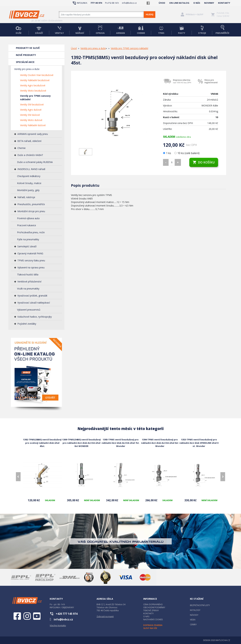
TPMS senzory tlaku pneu (31, 260)
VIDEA (193, 620)
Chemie (22, 148)
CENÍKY (193, 625)
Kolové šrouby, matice (29, 183)
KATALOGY (195, 610)
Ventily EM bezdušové (32, 104)
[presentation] (18, 477)
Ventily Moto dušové (31, 120)
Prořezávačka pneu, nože (31, 232)
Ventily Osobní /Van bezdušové (37, 75)
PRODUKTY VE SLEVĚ (28, 48)
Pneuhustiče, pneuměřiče (31, 204)
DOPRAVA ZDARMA (153, 625)
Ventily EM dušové (30, 115)
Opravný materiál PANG (30, 253)
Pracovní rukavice (27, 225)
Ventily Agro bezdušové (33, 85)
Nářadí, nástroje (26, 197)
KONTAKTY (224, 3)
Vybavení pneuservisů (29, 310)
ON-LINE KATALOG (179, 3)
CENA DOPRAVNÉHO (153, 604)
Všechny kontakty (58, 626)
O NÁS (197, 3)
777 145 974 (96, 3)
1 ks (167, 153)
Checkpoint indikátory (29, 176)
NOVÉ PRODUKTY (26, 55)
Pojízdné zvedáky (27, 324)
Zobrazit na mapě (105, 616)
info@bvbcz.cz (129, 3)
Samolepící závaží (27, 246)
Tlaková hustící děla (28, 274)
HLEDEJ (150, 14)
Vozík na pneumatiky (28, 289)
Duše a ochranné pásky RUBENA (35, 162)
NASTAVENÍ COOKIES (153, 619)
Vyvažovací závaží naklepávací (34, 303)
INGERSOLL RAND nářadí (31, 169)
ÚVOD (162, 3)
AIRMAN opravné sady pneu (33, 134)
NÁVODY (194, 615)
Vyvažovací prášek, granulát (32, 296)
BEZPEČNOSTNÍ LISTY (200, 605)
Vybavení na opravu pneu (31, 267)
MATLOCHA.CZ (223, 640)
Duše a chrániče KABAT (30, 155)
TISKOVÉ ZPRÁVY (151, 610)
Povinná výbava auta (28, 218)
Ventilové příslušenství (29, 282)
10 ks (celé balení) (187, 153)
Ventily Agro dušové (31, 110)
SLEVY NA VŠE (150, 628)
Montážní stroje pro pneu (31, 211)
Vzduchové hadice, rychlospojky (35, 317)
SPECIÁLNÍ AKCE (25, 62)
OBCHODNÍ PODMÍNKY (154, 607)
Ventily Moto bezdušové (33, 91)
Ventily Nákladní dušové (33, 125)
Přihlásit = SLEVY (195, 14)
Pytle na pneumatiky (28, 239)
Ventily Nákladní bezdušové (35, 80)
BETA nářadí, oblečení (29, 141)
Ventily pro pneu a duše (27, 69)
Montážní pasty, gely (28, 190)
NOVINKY (209, 3)
